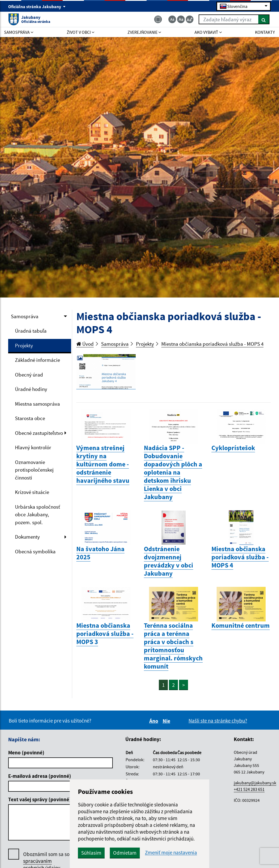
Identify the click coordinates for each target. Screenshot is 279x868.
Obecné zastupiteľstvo (39, 433)
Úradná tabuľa (31, 331)
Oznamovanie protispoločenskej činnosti (34, 470)
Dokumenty (27, 537)
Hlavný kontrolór (33, 447)
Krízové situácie (32, 492)
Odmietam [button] (125, 853)
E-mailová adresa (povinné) (40, 776)
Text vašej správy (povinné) (40, 799)
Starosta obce (30, 418)
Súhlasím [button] (91, 853)
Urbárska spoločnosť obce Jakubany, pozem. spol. (37, 515)
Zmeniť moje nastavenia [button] (171, 853)
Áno (155, 721)
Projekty (24, 345)
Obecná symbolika (35, 551)
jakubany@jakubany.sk (255, 783)
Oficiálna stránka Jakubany (37, 7)
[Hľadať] (264, 19)
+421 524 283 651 (249, 789)
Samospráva (25, 316)
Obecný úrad (29, 375)
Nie (167, 721)
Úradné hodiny (31, 389)
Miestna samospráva (37, 404)
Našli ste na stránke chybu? (218, 721)
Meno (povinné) (26, 752)
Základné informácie (37, 360)
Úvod (85, 344)
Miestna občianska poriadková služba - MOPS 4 (212, 344)
